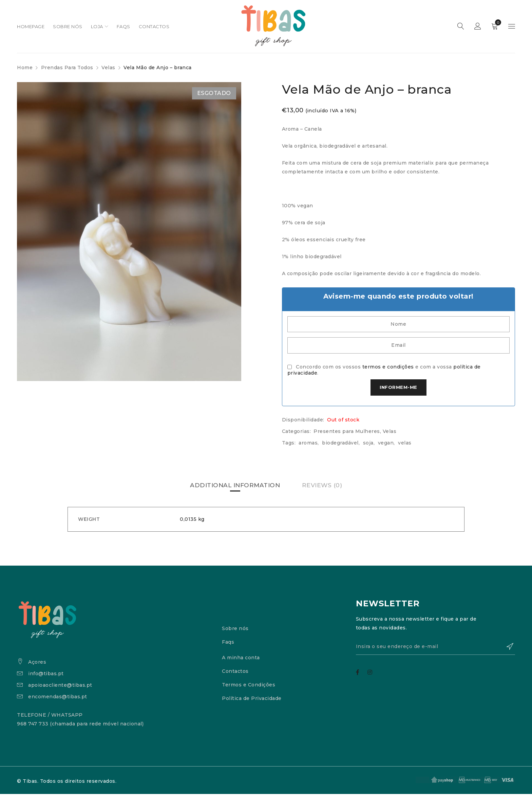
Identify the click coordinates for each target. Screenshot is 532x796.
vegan (386, 445)
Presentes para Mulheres (347, 434)
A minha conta (241, 660)
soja (368, 445)
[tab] (234, 488)
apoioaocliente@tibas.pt (60, 687)
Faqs (228, 644)
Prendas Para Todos (67, 68)
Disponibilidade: (303, 422)
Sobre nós (235, 631)
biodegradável (340, 445)
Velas (108, 68)
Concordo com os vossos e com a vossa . (384, 372)
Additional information (234, 488)
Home (25, 68)
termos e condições (388, 368)
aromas (308, 445)
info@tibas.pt (46, 676)
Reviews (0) (324, 488)
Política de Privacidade (252, 701)
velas (405, 445)
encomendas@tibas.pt (58, 699)
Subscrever (507, 649)
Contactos (235, 674)
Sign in (478, 26)
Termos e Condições (249, 687)
